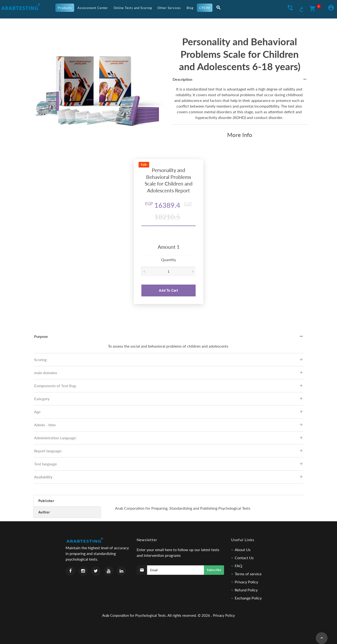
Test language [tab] (169, 465)
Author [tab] (44, 512)
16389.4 (163, 205)
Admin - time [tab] (169, 426)
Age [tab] (169, 413)
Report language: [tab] (169, 452)
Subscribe (214, 570)
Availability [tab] (169, 478)
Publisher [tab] (46, 501)
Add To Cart (168, 290)
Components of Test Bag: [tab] (169, 387)
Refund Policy (246, 590)
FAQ (238, 566)
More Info (240, 135)
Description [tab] (240, 81)
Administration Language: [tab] (169, 439)
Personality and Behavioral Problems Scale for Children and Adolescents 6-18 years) (240, 54)
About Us (243, 550)
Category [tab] (169, 400)
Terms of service (248, 574)
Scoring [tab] (169, 361)
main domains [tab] (169, 374)
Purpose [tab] (169, 338)
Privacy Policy (246, 582)
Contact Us (244, 558)
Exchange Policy (248, 598)
